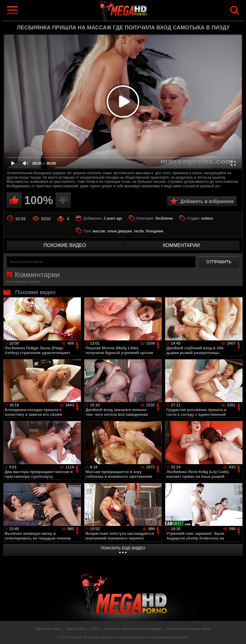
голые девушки (119, 231)
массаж (99, 231)
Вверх (237, 633)
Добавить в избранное (207, 201)
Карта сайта (76, 629)
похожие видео (65, 245)
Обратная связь (48, 629)
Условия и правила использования (132, 629)
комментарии (181, 245)
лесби (139, 231)
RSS (95, 629)
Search (235, 10)
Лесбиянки (164, 218)
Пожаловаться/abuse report (189, 629)
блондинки (154, 231)
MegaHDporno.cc (133, 10)
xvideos (207, 218)
